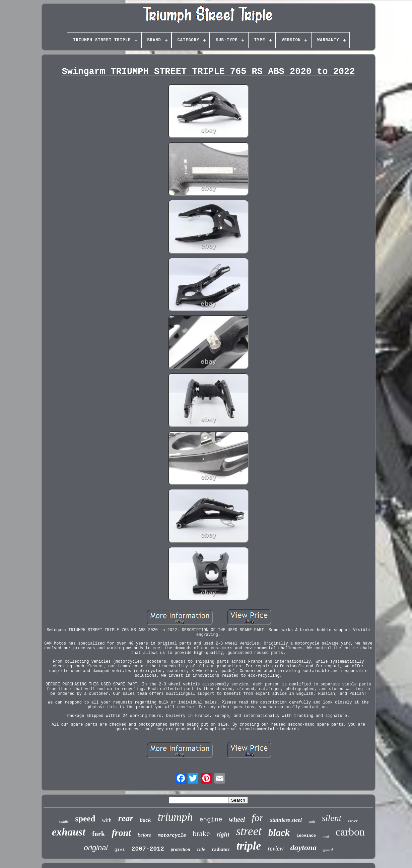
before (144, 835)
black (279, 832)
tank (312, 822)
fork (99, 834)
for (257, 818)
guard (328, 850)
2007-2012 (148, 849)
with (107, 820)
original (96, 848)
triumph (175, 817)
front (121, 833)
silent (332, 818)
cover (353, 821)
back (146, 820)
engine (211, 820)
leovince (306, 836)
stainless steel (286, 820)
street (249, 831)
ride (201, 849)
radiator (221, 849)
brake (201, 834)
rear (126, 818)
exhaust (69, 832)
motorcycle (172, 836)
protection (181, 849)
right (223, 834)
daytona (304, 848)
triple (249, 846)
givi (119, 850)
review (276, 849)
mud (326, 836)
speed (85, 819)
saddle (64, 821)
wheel (237, 819)
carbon (350, 832)
